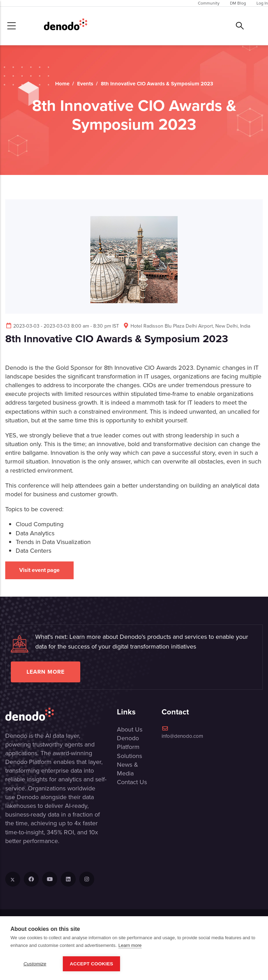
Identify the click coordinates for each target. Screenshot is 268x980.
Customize (35, 964)
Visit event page (39, 570)
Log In (262, 3)
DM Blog (238, 3)
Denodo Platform (128, 742)
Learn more (46, 672)
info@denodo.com (182, 733)
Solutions (129, 756)
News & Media (128, 769)
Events (85, 84)
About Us (130, 729)
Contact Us (132, 782)
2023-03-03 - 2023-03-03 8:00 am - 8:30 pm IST (62, 326)
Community (209, 3)
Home (62, 84)
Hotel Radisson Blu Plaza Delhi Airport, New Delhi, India (186, 326)
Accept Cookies (91, 964)
